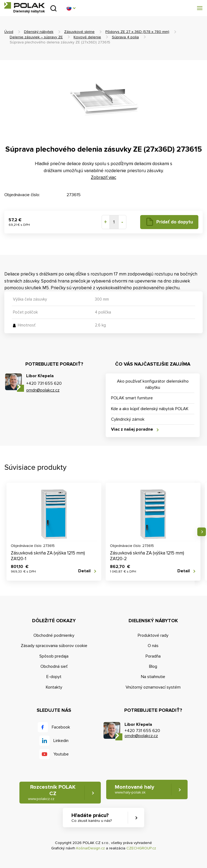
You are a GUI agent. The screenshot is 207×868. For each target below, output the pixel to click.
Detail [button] (84, 571)
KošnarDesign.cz (91, 848)
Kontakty (54, 687)
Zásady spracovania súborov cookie (54, 646)
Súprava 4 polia (125, 37)
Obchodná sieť (54, 666)
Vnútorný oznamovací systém (153, 687)
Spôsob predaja (54, 656)
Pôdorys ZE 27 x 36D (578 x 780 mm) (137, 32)
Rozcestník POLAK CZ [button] (52, 793)
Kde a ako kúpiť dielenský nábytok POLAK (150, 409)
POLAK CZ (25, 5)
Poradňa (153, 656)
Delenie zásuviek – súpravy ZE (36, 37)
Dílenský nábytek (39, 32)
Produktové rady (153, 635)
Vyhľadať (54, 8)
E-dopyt (54, 677)
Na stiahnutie (153, 677)
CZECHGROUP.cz (141, 848)
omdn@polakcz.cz (43, 390)
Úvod (9, 32)
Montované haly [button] (134, 789)
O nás (153, 646)
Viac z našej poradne (132, 429)
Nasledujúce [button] (202, 532)
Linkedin (61, 741)
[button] (71, 8)
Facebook (61, 727)
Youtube (61, 754)
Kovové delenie (87, 37)
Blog (153, 666)
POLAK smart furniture (132, 398)
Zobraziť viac (103, 177)
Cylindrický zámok (128, 419)
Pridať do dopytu (175, 222)
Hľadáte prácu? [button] (92, 818)
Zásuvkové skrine (79, 32)
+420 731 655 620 (44, 383)
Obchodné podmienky (54, 635)
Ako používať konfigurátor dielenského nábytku (153, 384)
